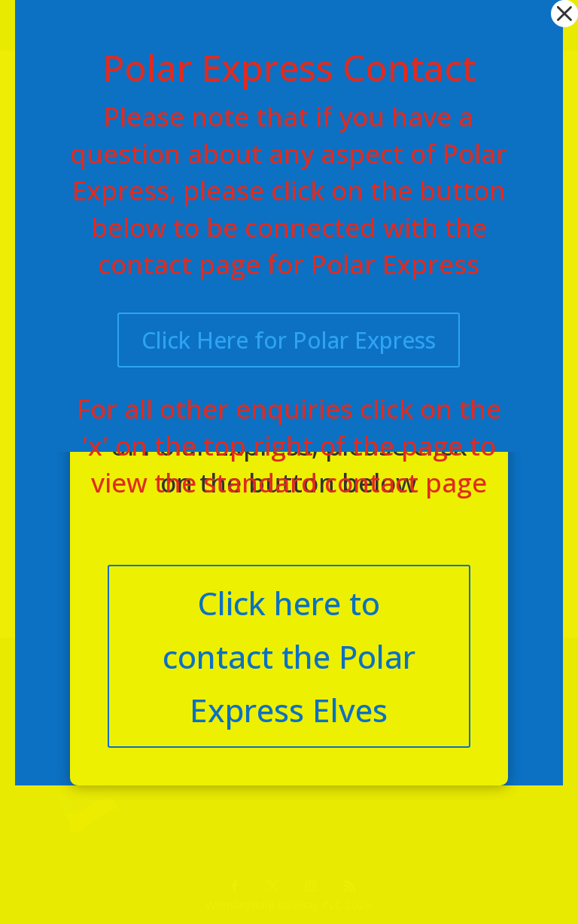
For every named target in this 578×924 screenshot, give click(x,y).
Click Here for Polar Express (289, 340)
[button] (564, 14)
